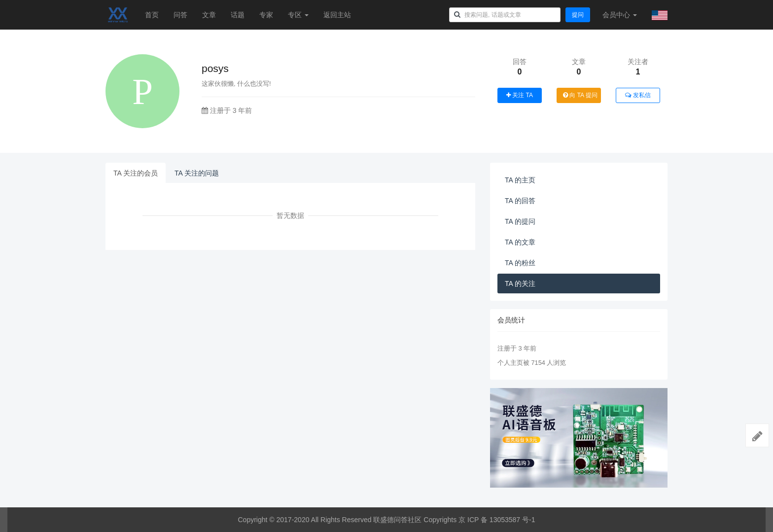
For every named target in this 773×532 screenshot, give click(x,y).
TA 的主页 (520, 180)
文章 (209, 15)
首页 (152, 15)
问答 (180, 15)
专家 (266, 15)
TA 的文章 (520, 242)
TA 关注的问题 (197, 173)
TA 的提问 (520, 221)
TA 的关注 (520, 284)
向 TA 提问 (580, 95)
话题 (238, 15)
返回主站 (337, 15)
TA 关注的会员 (136, 173)
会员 (620, 15)
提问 (578, 15)
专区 (298, 15)
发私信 (638, 95)
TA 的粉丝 (520, 263)
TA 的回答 (520, 201)
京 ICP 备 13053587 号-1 (497, 520)
